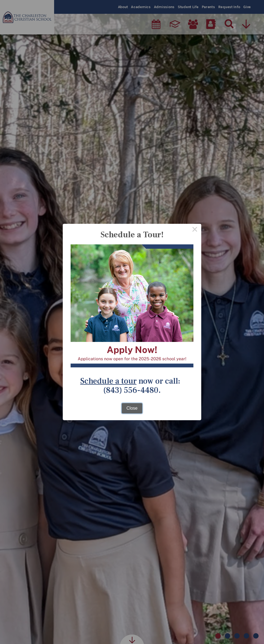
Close (132, 408)
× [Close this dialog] (195, 230)
